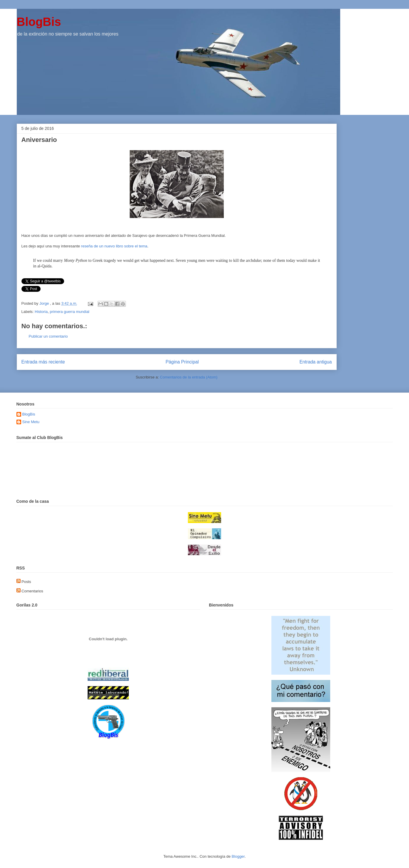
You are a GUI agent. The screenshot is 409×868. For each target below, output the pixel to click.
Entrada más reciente (43, 362)
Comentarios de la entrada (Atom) (189, 377)
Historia (41, 312)
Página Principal (182, 362)
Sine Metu (31, 422)
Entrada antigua (315, 362)
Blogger (238, 856)
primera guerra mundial (69, 312)
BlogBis (39, 22)
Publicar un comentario (48, 336)
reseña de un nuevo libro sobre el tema (114, 246)
